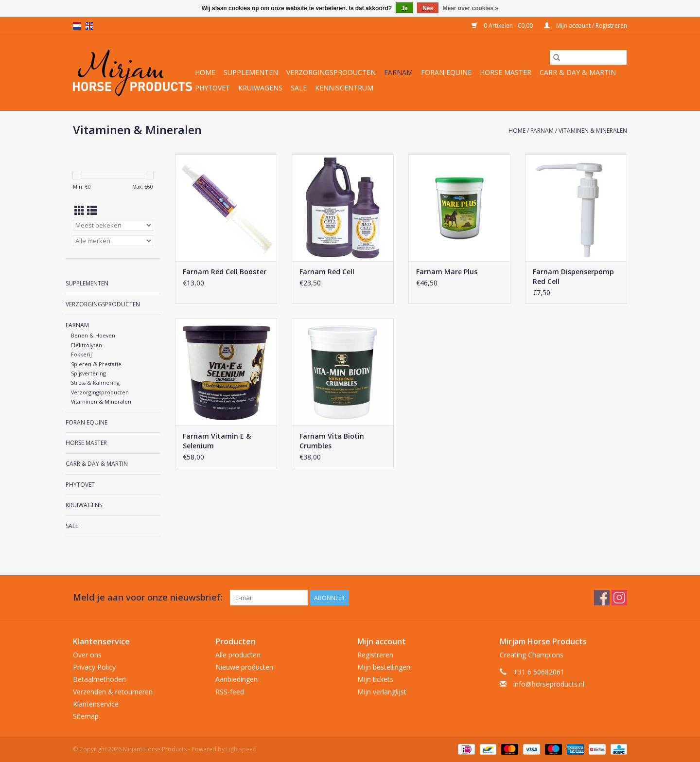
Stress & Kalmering (95, 382)
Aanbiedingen (236, 679)
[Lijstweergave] (92, 211)
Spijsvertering (88, 373)
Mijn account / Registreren (586, 26)
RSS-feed (230, 692)
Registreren (375, 655)
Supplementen (251, 72)
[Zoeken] (588, 57)
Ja (404, 8)
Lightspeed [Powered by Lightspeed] (241, 749)
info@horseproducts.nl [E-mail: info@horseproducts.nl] (549, 684)
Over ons (87, 655)
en (89, 26)
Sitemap (86, 716)
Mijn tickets (375, 679)
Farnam (398, 72)
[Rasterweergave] (79, 211)
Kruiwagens (260, 88)
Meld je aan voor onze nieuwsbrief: (148, 597)
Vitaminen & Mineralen (593, 131)
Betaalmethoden (99, 679)
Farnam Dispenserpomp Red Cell (573, 276)
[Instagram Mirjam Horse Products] (619, 598)
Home (205, 72)
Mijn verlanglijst (382, 692)
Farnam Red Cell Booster (225, 272)
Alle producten (238, 655)
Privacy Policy (94, 667)
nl (77, 26)
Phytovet (212, 88)
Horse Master (506, 72)
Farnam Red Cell (327, 272)
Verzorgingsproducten (331, 72)
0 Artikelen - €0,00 (503, 26)
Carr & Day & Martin (578, 72)
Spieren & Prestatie (96, 364)
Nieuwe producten (244, 667)
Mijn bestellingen (384, 667)
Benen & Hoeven (93, 335)
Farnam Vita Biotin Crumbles (332, 441)
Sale (299, 88)
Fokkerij (81, 354)
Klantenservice (96, 704)
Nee (428, 8)
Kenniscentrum (344, 88)
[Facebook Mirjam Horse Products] (602, 598)
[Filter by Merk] (113, 241)
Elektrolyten (87, 345)
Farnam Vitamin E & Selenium (217, 441)
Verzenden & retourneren (113, 692)
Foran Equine (446, 72)
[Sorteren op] (113, 225)
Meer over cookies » (471, 8)
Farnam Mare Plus (447, 272)
